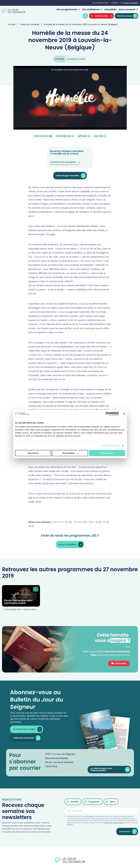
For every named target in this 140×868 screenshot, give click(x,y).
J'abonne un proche (27, 738)
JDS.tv (113, 802)
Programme (94, 802)
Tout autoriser (107, 453)
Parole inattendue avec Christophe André (18, 602)
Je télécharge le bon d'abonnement (110, 770)
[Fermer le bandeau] (124, 414)
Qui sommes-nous (100, 3)
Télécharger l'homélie (71, 176)
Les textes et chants (76, 59)
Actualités (110, 9)
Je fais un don (101, 16)
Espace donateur (131, 3)
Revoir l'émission (71, 545)
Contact (115, 3)
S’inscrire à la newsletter (65, 162)
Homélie (74, 802)
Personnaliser (70, 453)
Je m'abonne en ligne (27, 729)
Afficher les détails (111, 446)
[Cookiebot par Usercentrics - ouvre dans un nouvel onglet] (108, 414)
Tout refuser (33, 453)
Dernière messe (127, 16)
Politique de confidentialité (113, 823)
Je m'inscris (128, 832)
